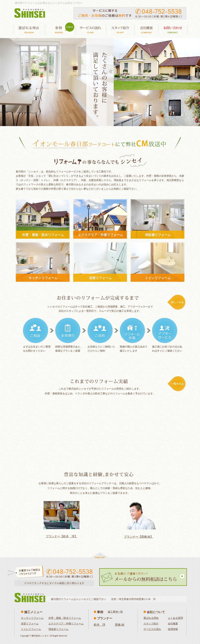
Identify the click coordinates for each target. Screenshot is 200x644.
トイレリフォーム (31, 629)
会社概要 (173, 624)
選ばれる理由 (151, 618)
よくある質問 (175, 618)
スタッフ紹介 (151, 624)
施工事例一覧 (115, 612)
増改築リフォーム (58, 629)
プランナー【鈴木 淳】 (62, 536)
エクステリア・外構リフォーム (66, 624)
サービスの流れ (152, 629)
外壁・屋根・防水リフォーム (65, 618)
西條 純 (120, 625)
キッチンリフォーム (32, 618)
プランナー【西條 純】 (139, 537)
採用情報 (173, 629)
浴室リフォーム (30, 624)
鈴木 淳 (100, 625)
